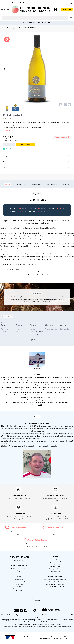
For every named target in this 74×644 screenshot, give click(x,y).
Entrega (37, 156)
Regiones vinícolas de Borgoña (55, 584)
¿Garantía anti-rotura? (37, 162)
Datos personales (55, 571)
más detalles (7, 130)
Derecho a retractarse (55, 564)
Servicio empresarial (19, 582)
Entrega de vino (19, 579)
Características (36, 184)
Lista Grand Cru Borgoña (55, 582)
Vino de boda (19, 584)
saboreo (8, 184)
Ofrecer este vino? (37, 168)
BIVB (40, 405)
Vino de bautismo (19, 586)
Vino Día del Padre (19, 591)
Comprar (26, 144)
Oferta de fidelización (55, 560)
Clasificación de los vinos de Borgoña (55, 579)
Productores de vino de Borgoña (55, 589)
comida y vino (21, 184)
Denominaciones (52, 184)
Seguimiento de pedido (55, 562)
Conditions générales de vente (55, 569)
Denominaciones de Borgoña (55, 586)
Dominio (66, 184)
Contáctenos (37, 600)
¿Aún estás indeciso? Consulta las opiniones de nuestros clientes (37, 545)
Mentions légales (55, 567)
